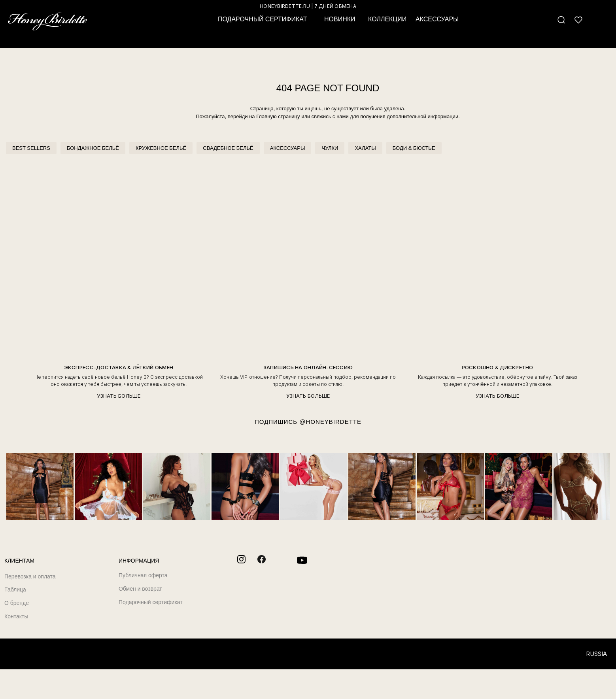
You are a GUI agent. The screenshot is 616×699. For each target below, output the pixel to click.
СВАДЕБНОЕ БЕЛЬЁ (228, 148)
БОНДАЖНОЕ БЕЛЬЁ (93, 148)
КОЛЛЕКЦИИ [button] (387, 19)
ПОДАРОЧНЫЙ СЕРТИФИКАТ (262, 19)
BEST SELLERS (31, 148)
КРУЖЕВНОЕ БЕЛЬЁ (161, 148)
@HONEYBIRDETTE (330, 422)
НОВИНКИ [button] (340, 19)
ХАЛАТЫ (365, 148)
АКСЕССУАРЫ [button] (437, 19)
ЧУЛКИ (330, 148)
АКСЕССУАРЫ (288, 148)
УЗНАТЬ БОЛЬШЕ (119, 396)
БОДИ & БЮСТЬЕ (414, 148)
